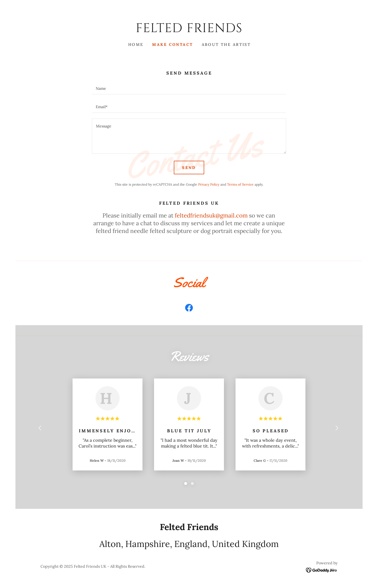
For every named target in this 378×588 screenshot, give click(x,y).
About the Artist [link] (226, 44)
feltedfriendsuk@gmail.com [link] (211, 215)
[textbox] (189, 88)
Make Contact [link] (172, 44)
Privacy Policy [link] (209, 184)
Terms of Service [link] (240, 184)
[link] (189, 31)
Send (189, 168)
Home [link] (136, 44)
